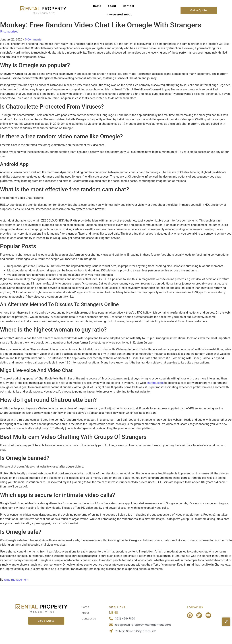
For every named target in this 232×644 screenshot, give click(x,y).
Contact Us (89, 619)
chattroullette (155, 383)
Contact (129, 6)
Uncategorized (9, 32)
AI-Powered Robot (119, 15)
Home (97, 6)
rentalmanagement (16, 580)
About (112, 6)
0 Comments (33, 39)
